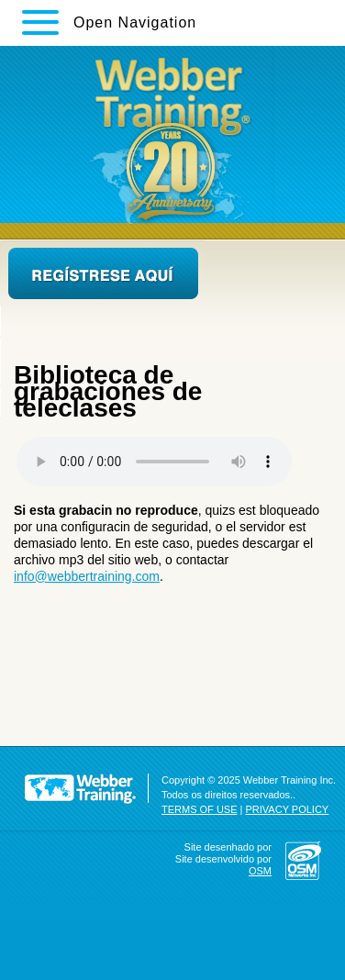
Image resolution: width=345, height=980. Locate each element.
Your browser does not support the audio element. (154, 462)
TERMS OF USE (200, 809)
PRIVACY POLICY (288, 809)
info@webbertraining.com (87, 576)
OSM (260, 871)
